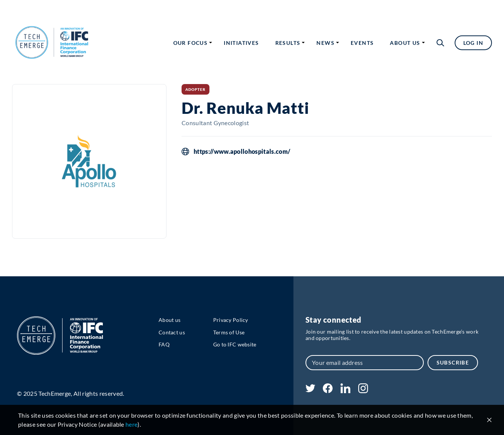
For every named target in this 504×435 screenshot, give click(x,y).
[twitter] (310, 390)
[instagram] (363, 391)
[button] (440, 43)
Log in (473, 43)
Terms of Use (229, 332)
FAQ (164, 344)
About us (405, 43)
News (325, 43)
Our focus (191, 43)
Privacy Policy (231, 320)
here (131, 424)
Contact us (172, 332)
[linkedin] (345, 391)
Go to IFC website (235, 344)
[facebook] (328, 391)
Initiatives (241, 43)
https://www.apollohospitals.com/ (242, 152)
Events (362, 43)
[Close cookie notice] (489, 420)
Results (288, 43)
